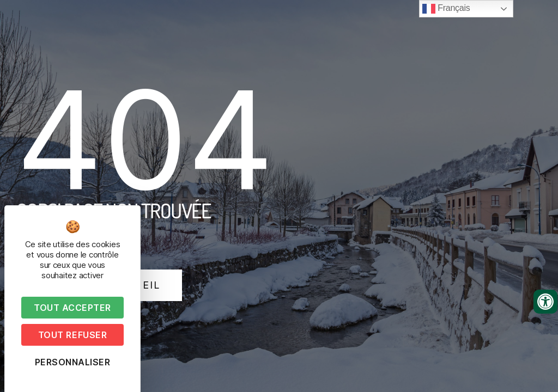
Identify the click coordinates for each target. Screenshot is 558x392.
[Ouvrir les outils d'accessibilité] (545, 302)
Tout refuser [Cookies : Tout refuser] (72, 335)
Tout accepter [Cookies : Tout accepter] (72, 308)
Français (446, 9)
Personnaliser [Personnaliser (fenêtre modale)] (73, 362)
